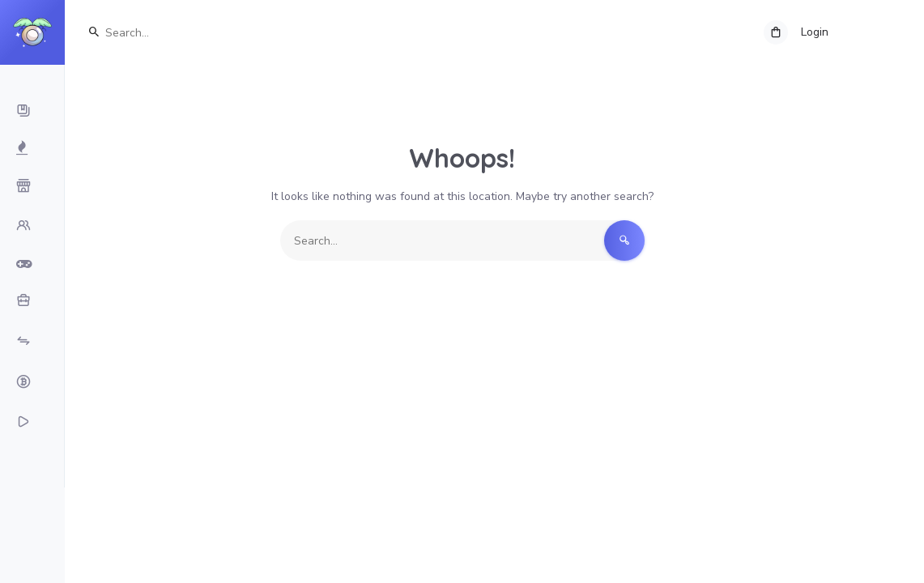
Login (815, 32)
